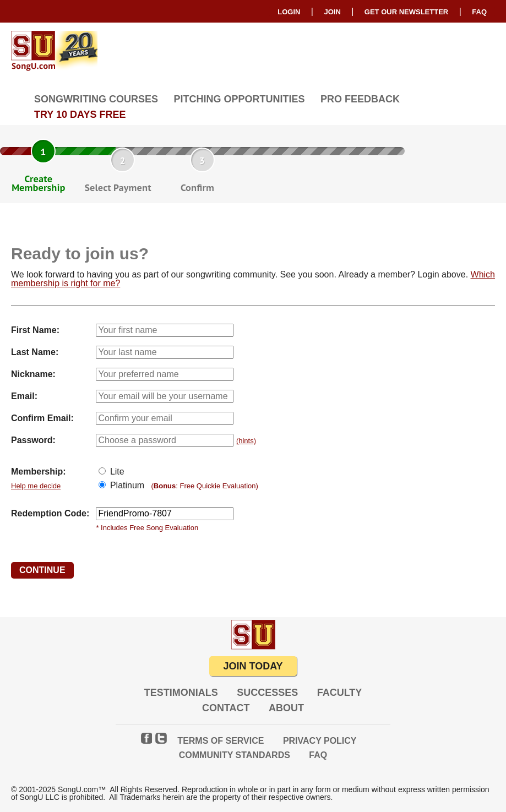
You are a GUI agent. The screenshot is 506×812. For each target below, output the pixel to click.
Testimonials (181, 693)
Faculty (340, 693)
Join (332, 12)
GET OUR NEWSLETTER (406, 12)
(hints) (246, 441)
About (286, 708)
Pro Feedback (360, 99)
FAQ (479, 12)
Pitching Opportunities (239, 99)
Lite (116, 472)
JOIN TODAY (253, 666)
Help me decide (36, 486)
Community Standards (235, 755)
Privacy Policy (320, 741)
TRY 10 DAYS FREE (80, 115)
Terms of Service (221, 741)
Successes (267, 693)
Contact (226, 708)
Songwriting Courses (96, 99)
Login (289, 12)
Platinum (126, 485)
